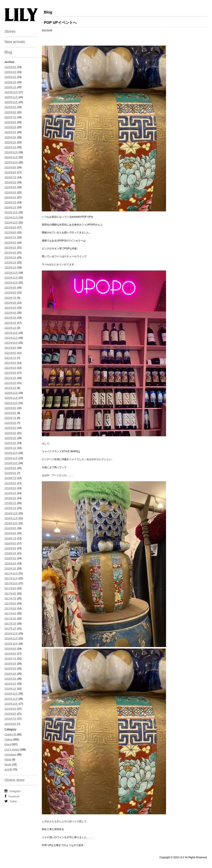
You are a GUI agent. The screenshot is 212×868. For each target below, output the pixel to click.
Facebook (12, 796)
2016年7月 (10, 659)
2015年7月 (10, 719)
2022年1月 (10, 328)
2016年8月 (10, 654)
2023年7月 (10, 238)
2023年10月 (11, 223)
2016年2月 (10, 684)
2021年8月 (10, 353)
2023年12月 (11, 212)
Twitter (11, 801)
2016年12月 (11, 634)
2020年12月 (11, 393)
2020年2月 (10, 443)
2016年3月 (10, 679)
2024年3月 (10, 198)
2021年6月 (10, 363)
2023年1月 (10, 268)
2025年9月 (10, 107)
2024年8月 (10, 172)
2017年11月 (11, 578)
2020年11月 (11, 398)
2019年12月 (11, 453)
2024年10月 (11, 162)
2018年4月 (10, 553)
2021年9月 (10, 348)
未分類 (8, 770)
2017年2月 (10, 624)
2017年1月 (10, 629)
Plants (8, 760)
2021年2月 (10, 383)
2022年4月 (10, 313)
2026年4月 (10, 72)
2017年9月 (10, 588)
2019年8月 (10, 473)
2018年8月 (10, 533)
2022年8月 (10, 293)
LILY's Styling (12, 750)
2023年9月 (10, 228)
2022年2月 (10, 323)
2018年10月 (11, 523)
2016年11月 (11, 639)
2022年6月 (10, 303)
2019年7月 (10, 478)
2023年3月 (10, 258)
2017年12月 (11, 573)
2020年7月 (10, 418)
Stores (10, 32)
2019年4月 (10, 493)
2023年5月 (10, 248)
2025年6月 (10, 122)
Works (8, 765)
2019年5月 (10, 488)
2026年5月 (10, 67)
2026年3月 (10, 77)
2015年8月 (10, 714)
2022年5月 (10, 308)
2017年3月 (10, 619)
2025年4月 (10, 132)
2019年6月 (10, 483)
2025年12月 (11, 92)
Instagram (13, 791)
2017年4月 (10, 613)
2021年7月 (10, 358)
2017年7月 (10, 599)
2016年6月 (10, 664)
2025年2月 (10, 142)
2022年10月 (11, 283)
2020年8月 (10, 413)
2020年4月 (10, 433)
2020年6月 (10, 423)
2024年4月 (10, 193)
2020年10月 (11, 403)
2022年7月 (10, 298)
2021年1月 (10, 388)
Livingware (10, 755)
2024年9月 (10, 167)
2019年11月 (11, 458)
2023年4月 (10, 253)
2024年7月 (10, 177)
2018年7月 (10, 538)
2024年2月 (10, 202)
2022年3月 (10, 318)
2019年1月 (10, 508)
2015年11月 (11, 699)
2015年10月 (11, 704)
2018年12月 (11, 513)
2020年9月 (10, 408)
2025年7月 (10, 117)
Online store (15, 780)
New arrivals (15, 42)
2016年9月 (10, 649)
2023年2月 (10, 263)
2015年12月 (11, 694)
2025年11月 (11, 97)
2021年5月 (10, 368)
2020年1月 (10, 448)
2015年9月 (10, 709)
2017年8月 (10, 594)
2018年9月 (10, 528)
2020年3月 (10, 438)
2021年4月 (10, 373)
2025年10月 (11, 102)
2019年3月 (10, 498)
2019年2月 (10, 503)
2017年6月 (10, 604)
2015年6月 (10, 724)
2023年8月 (10, 233)
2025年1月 (10, 147)
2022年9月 (10, 288)
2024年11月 (11, 157)
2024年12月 (11, 152)
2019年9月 (10, 468)
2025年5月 (10, 127)
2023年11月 (11, 218)
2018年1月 (10, 569)
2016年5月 (10, 669)
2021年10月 (11, 343)
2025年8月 (10, 112)
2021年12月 (11, 333)
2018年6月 (10, 543)
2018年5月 (10, 548)
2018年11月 (11, 518)
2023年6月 (10, 243)
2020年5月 (10, 428)
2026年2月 (10, 82)
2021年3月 (10, 378)
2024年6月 (10, 182)
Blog (8, 52)
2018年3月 (10, 558)
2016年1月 (10, 689)
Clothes (9, 735)
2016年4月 (10, 674)
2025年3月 (10, 137)
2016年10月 (11, 644)
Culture (9, 739)
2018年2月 (10, 564)
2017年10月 (11, 583)
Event (8, 744)
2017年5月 (10, 609)
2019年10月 (11, 463)
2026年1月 (10, 87)
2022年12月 (11, 273)
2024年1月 (10, 207)
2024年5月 (10, 187)
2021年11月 (11, 338)
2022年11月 (11, 278)
